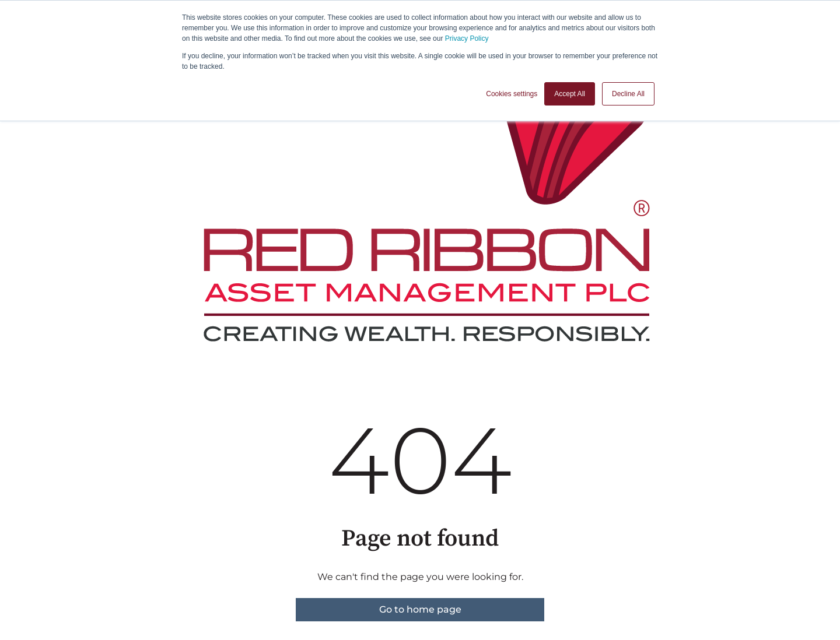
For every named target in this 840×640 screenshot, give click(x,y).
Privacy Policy (467, 38)
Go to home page (420, 609)
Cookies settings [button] (512, 94)
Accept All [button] (570, 94)
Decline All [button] (628, 94)
